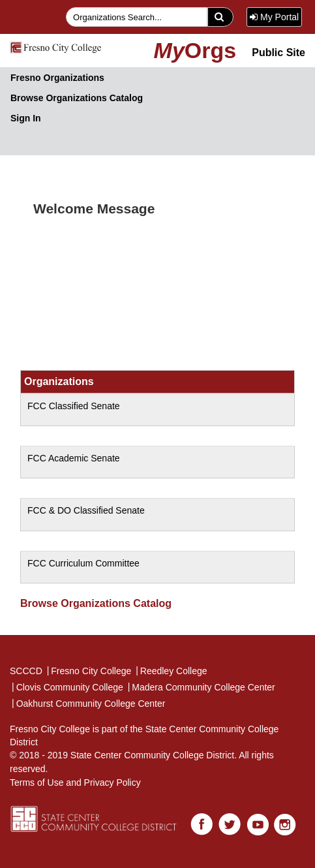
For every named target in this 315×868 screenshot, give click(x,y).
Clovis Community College (67, 687)
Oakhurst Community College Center (88, 703)
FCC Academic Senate (74, 458)
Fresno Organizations (57, 78)
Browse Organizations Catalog (77, 98)
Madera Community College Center (201, 687)
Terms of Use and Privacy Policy (75, 783)
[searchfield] (137, 17)
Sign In (26, 118)
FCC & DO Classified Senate (86, 510)
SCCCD (26, 671)
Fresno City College (89, 670)
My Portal (274, 17)
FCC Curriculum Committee (83, 563)
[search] (220, 17)
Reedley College (171, 670)
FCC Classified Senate (74, 406)
